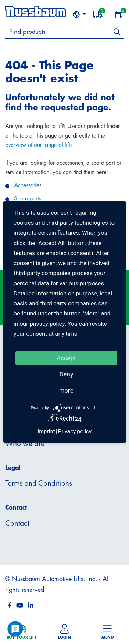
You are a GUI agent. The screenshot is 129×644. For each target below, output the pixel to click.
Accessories (28, 185)
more (66, 390)
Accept (66, 358)
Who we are (25, 443)
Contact (17, 523)
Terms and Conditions (39, 483)
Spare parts (28, 198)
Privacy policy (75, 431)
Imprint (46, 431)
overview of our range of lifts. (40, 145)
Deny (66, 374)
